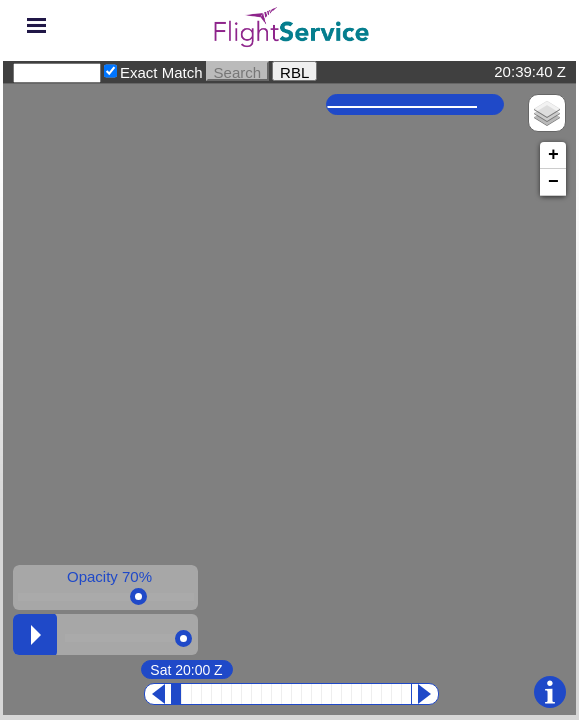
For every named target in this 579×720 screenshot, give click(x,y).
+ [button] (553, 155)
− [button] (553, 182)
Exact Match (161, 72)
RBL (294, 71)
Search (238, 71)
